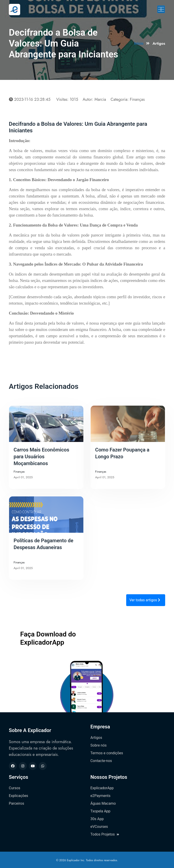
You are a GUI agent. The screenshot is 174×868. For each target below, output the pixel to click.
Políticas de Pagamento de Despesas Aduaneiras (43, 544)
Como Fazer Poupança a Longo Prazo (122, 453)
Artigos (96, 738)
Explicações (18, 796)
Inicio (139, 43)
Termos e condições (107, 753)
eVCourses (99, 827)
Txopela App (100, 811)
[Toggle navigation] (161, 9)
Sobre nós (99, 745)
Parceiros (16, 803)
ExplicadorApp (102, 788)
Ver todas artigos (145, 600)
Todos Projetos (105, 834)
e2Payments (100, 796)
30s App (97, 819)
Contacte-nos (101, 761)
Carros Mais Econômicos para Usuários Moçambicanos (41, 457)
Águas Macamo (103, 803)
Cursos (14, 788)
